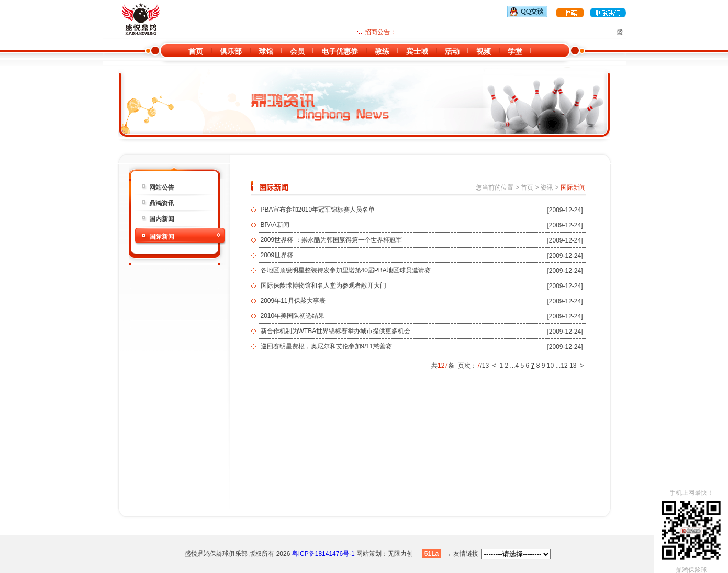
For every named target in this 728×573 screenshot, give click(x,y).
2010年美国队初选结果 (293, 316)
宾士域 (417, 51)
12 (564, 366)
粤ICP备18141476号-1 (323, 554)
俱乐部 (231, 51)
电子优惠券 (340, 51)
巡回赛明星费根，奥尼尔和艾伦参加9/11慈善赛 (326, 346)
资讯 (547, 188)
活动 (452, 51)
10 (550, 366)
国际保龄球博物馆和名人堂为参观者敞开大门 (323, 285)
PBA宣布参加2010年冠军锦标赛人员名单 (318, 210)
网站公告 (162, 188)
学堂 (515, 51)
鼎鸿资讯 (162, 203)
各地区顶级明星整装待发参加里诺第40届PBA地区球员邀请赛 (346, 270)
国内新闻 (162, 219)
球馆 (266, 51)
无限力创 (400, 554)
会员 (297, 51)
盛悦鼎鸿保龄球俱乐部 (216, 554)
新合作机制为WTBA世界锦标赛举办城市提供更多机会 (336, 331)
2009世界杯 (277, 255)
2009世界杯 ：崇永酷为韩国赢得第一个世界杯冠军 (331, 240)
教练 (382, 51)
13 (573, 366)
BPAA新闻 (275, 225)
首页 (196, 51)
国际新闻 (162, 237)
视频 (484, 51)
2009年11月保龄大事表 (293, 301)
